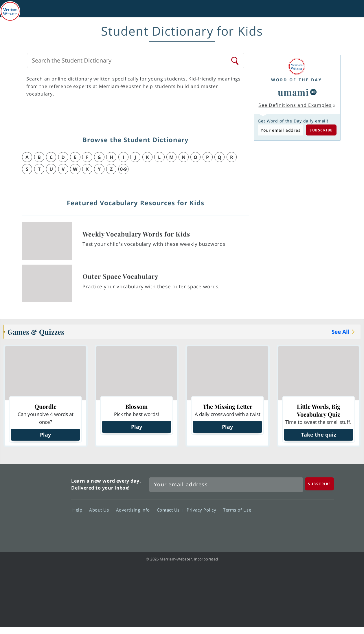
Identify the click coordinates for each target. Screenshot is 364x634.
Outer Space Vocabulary (120, 276)
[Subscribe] (319, 484)
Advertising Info (135, 510)
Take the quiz (319, 435)
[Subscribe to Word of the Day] (280, 130)
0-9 (123, 169)
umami (294, 92)
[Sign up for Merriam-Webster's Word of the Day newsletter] (226, 485)
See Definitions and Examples (295, 105)
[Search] (235, 61)
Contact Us (170, 510)
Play (45, 435)
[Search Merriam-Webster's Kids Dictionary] (131, 61)
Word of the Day (297, 80)
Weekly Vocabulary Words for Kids (136, 234)
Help (79, 510)
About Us (101, 510)
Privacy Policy (203, 510)
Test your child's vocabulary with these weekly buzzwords (154, 244)
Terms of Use (237, 510)
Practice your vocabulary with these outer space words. (151, 286)
